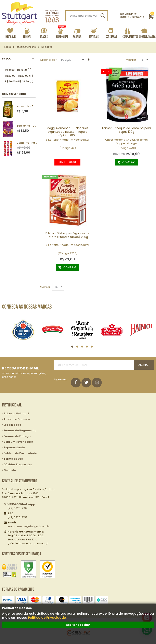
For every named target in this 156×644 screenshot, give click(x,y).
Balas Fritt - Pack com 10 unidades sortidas (27, 143)
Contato (10, 470)
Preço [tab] (7, 59)
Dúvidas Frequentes (18, 464)
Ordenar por (48, 60)
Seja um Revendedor (18, 442)
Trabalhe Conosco (17, 419)
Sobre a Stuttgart (16, 413)
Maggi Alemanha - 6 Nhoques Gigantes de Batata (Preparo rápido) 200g (67, 132)
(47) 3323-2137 (22, 506)
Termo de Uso (13, 459)
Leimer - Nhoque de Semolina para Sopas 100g (126, 130)
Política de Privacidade (47, 618)
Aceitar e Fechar (78, 625)
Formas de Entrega (17, 436)
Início (8, 47)
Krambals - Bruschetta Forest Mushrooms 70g (27, 106)
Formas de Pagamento (20, 430)
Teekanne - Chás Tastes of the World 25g (27, 126)
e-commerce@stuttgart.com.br (29, 526)
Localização (12, 425)
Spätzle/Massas (26, 47)
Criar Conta (137, 17)
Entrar (124, 17)
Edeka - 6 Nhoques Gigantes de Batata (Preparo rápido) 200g (67, 235)
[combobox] (87, 16)
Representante (14, 447)
